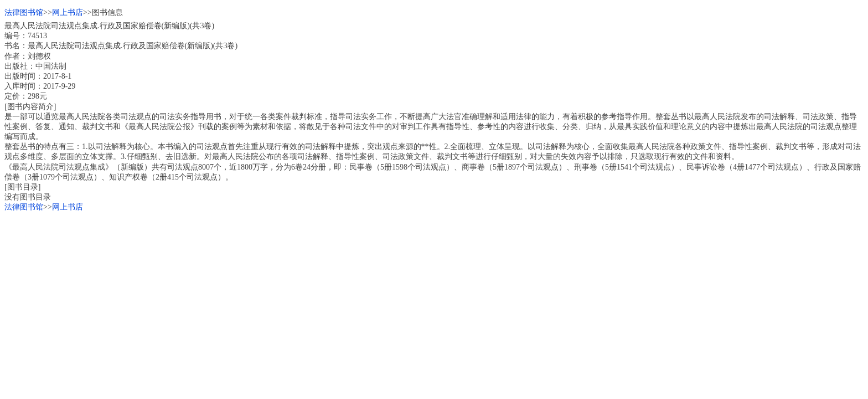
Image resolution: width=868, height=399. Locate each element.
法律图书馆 (24, 12)
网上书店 (68, 12)
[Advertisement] (337, 290)
